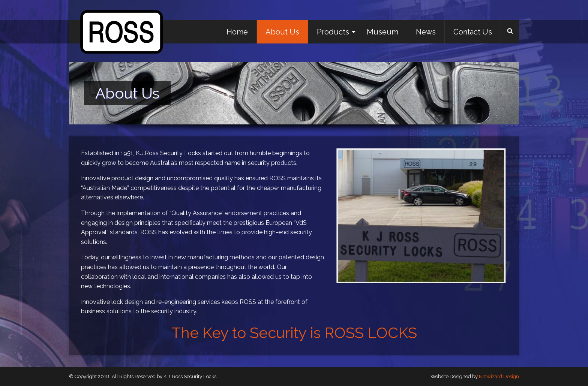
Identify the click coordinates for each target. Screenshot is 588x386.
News (426, 32)
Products (333, 32)
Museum (382, 32)
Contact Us (473, 32)
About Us (282, 32)
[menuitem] (237, 32)
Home (237, 32)
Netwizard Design (499, 376)
